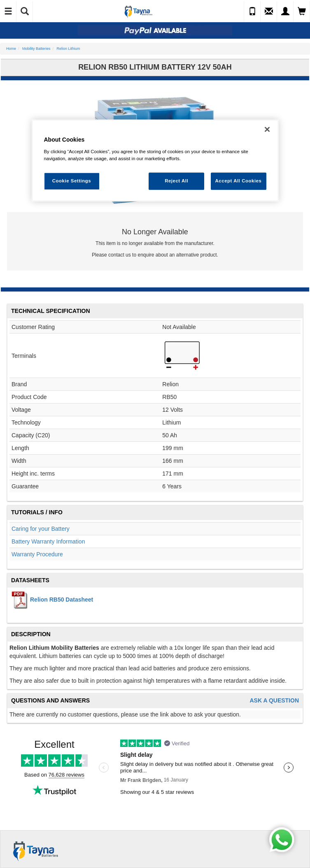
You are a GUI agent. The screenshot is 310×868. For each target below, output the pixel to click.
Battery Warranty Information (48, 541)
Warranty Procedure (37, 554)
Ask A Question (274, 701)
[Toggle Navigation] (8, 12)
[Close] (267, 129)
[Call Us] (252, 12)
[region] (155, 160)
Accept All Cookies (239, 181)
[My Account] (285, 12)
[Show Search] (25, 12)
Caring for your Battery (41, 529)
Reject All (176, 181)
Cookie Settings (72, 181)
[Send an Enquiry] (269, 12)
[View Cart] (302, 12)
